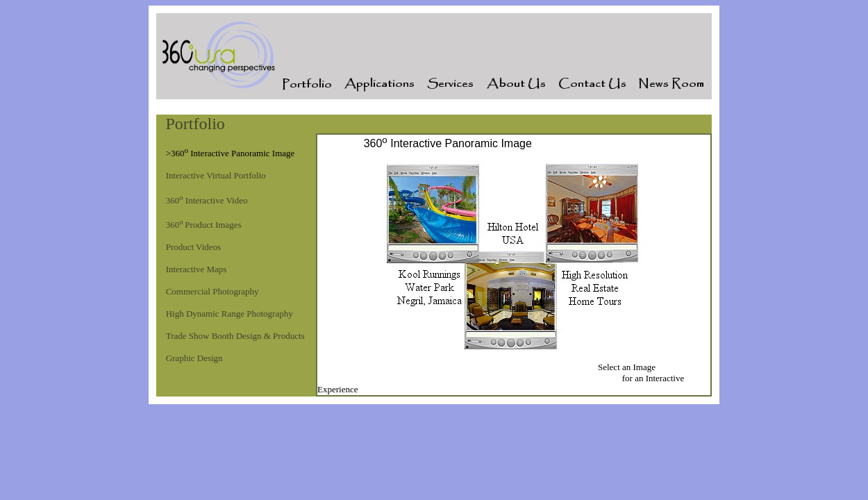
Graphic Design (194, 358)
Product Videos (194, 247)
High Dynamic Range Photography (229, 314)
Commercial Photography (212, 291)
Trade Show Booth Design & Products (235, 336)
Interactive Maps (197, 269)
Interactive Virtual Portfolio (216, 175)
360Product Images (204, 225)
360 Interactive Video (207, 200)
